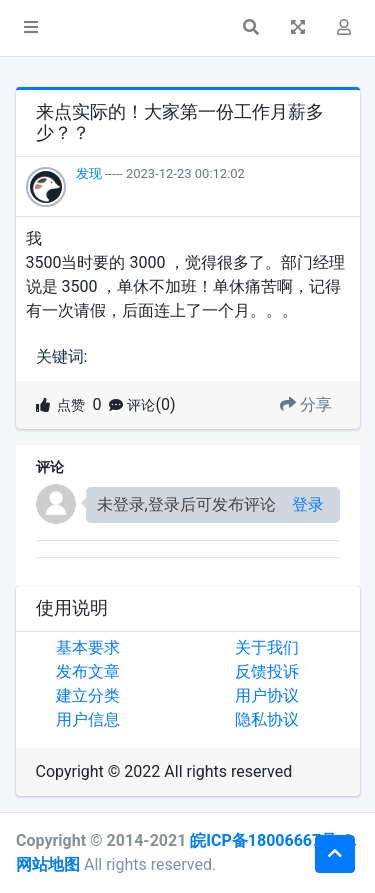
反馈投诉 (267, 671)
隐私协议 (267, 719)
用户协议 (267, 695)
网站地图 (48, 864)
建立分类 (88, 695)
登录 (308, 504)
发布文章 (88, 671)
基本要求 (88, 647)
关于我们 (267, 647)
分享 (306, 404)
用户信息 (88, 719)
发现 (89, 173)
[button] (31, 28)
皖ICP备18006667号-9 (271, 840)
